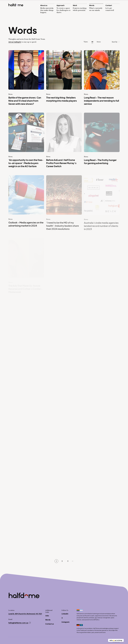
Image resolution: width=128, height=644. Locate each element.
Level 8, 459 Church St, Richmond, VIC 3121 (25, 614)
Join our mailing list (15, 42)
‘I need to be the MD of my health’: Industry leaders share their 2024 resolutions (62, 226)
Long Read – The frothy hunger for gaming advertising (100, 162)
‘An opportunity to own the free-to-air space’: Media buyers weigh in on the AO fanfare (26, 163)
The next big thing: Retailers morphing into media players (61, 99)
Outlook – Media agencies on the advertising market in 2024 (26, 225)
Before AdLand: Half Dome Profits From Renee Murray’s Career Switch (61, 163)
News (99, 42)
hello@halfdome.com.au (18, 623)
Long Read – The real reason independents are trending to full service (101, 101)
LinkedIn (65, 614)
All (92, 42)
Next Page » (73, 561)
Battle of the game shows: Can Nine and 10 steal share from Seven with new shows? (25, 101)
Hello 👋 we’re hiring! (116, 640)
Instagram (66, 622)
